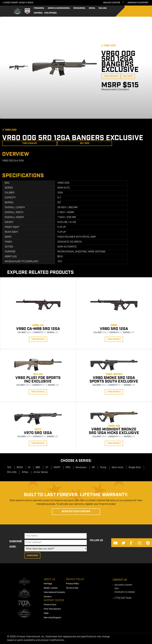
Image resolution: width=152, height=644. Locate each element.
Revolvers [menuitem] (81, 467)
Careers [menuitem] (48, 596)
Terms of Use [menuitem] (72, 588)
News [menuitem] (97, 8)
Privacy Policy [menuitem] (75, 579)
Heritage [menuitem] (48, 583)
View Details (38, 339)
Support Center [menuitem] (54, 600)
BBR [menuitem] (38, 467)
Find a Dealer (111, 76)
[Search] (146, 11)
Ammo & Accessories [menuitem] (64, 8)
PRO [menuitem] (68, 467)
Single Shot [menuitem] (135, 467)
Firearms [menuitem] (44, 8)
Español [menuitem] (118, 8)
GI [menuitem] (29, 467)
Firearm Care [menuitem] (50, 604)
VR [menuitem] (93, 467)
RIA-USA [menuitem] (108, 8)
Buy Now (128, 76)
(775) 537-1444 (123, 598)
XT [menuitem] (47, 467)
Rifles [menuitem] (25, 472)
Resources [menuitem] (84, 8)
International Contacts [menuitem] (54, 592)
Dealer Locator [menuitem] (51, 588)
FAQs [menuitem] (46, 613)
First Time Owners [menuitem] (52, 609)
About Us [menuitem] (49, 579)
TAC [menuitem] (9, 467)
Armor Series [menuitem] (41, 472)
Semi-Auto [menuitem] (117, 467)
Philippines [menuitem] (45, 13)
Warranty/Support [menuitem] (52, 617)
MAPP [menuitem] (57, 467)
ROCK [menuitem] (20, 467)
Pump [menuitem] (103, 467)
